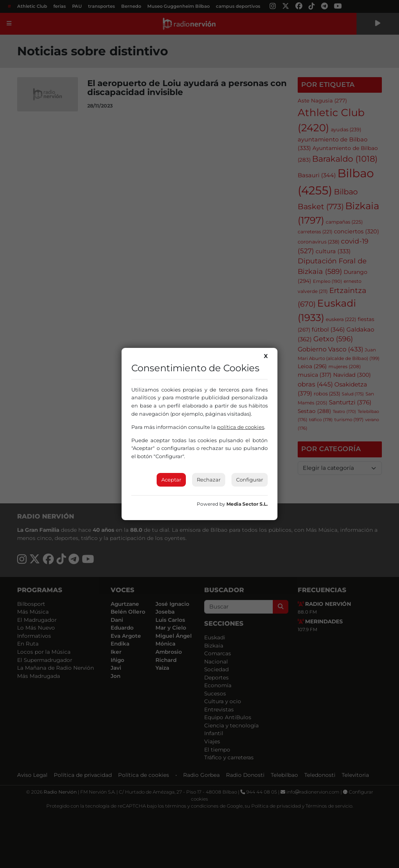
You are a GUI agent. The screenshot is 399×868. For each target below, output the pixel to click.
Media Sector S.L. (247, 504)
